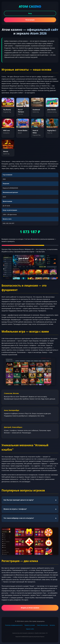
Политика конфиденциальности (14, 625)
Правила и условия (30, 625)
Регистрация (30, 20)
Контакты (52, 625)
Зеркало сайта (30, 629)
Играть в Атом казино (30, 608)
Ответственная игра (42, 625)
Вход (30, 13)
